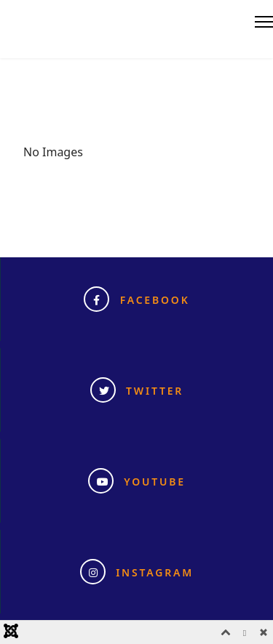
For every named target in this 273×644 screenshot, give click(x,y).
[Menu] (264, 22)
